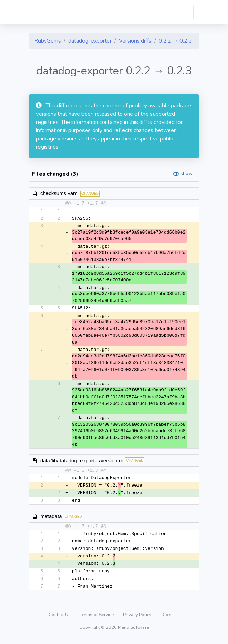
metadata (51, 518)
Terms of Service (97, 618)
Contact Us (60, 618)
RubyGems (48, 41)
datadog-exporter (90, 41)
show (187, 174)
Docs (166, 618)
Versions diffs (135, 41)
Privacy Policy (138, 618)
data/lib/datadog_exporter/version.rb (82, 461)
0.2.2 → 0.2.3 (175, 41)
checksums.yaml (59, 193)
